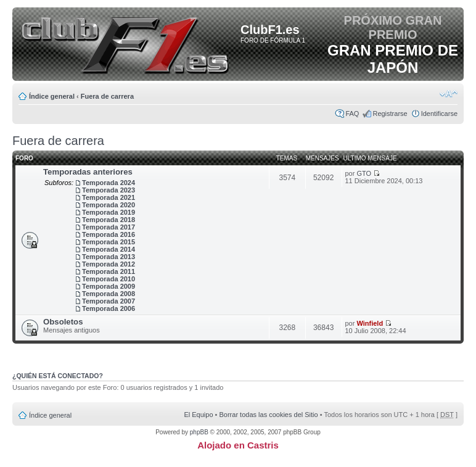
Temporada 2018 (109, 220)
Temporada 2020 (109, 205)
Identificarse (439, 114)
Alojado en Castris (238, 445)
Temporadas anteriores (88, 172)
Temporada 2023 (109, 190)
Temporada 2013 (109, 257)
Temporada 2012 (109, 264)
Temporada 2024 (109, 183)
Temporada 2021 (109, 197)
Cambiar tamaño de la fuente (449, 94)
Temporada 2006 (109, 308)
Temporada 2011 (109, 271)
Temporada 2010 (109, 279)
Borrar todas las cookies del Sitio (268, 415)
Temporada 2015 (109, 242)
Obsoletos (63, 322)
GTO (364, 173)
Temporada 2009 (109, 286)
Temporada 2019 (109, 212)
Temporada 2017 (109, 227)
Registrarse (390, 114)
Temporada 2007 (109, 301)
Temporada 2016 (109, 234)
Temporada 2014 (109, 249)
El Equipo (198, 415)
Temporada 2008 (109, 294)
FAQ (352, 114)
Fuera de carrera (107, 96)
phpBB (199, 432)
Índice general (52, 96)
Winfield (370, 323)
